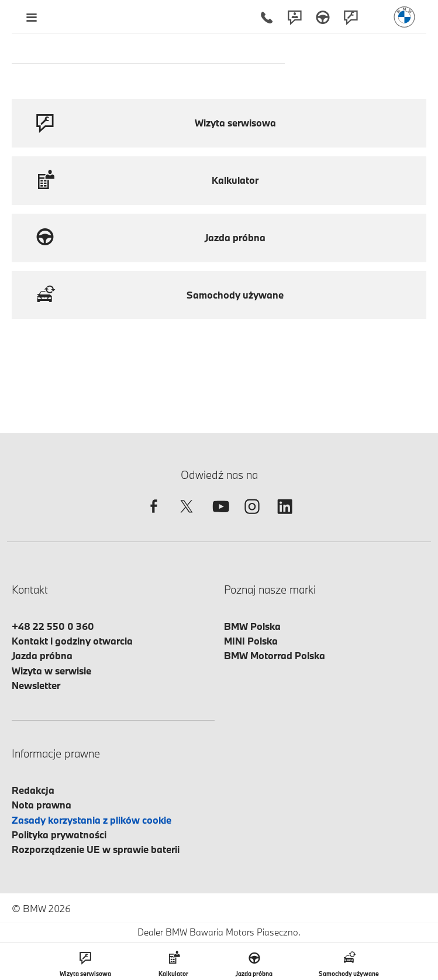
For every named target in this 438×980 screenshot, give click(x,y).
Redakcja (33, 790)
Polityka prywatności (59, 835)
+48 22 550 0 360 (53, 626)
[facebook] (154, 517)
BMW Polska (252, 626)
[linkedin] (285, 517)
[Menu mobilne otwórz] (31, 17)
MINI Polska (251, 641)
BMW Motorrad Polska (275, 655)
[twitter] (187, 517)
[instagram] (252, 517)
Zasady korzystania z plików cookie (92, 820)
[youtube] (219, 517)
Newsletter (36, 685)
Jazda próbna (42, 655)
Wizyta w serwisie (51, 671)
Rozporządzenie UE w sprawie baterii (96, 849)
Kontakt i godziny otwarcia (72, 641)
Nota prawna (42, 805)
